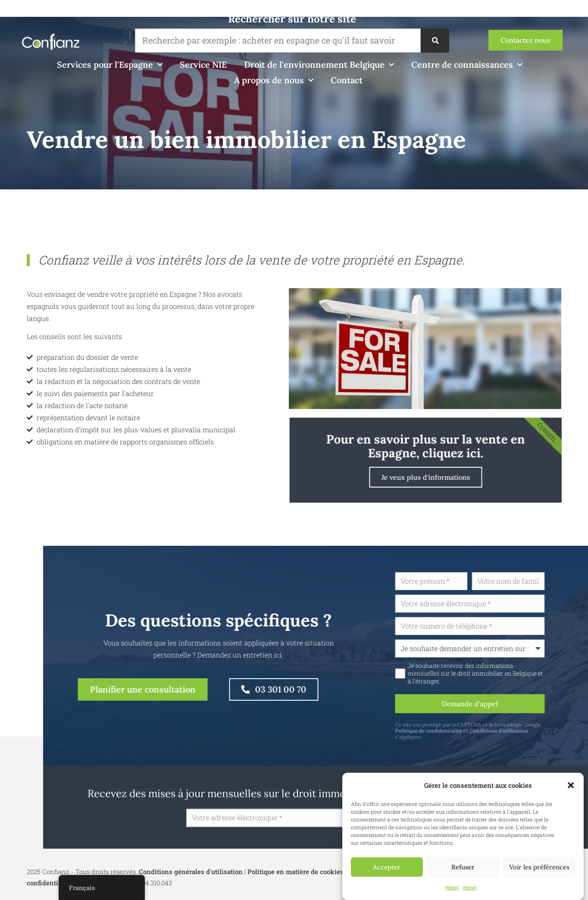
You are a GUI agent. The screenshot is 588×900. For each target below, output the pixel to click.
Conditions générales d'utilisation (191, 872)
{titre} (452, 887)
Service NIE (203, 65)
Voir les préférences (539, 867)
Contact (347, 80)
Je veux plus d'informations (449, 477)
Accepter (387, 867)
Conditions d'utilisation (522, 731)
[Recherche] (435, 41)
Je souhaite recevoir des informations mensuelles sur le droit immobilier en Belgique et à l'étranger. (498, 673)
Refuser (463, 867)
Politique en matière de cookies (296, 872)
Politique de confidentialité (452, 731)
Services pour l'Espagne (110, 65)
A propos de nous (274, 80)
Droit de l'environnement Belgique (319, 65)
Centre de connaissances (467, 65)
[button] (571, 785)
